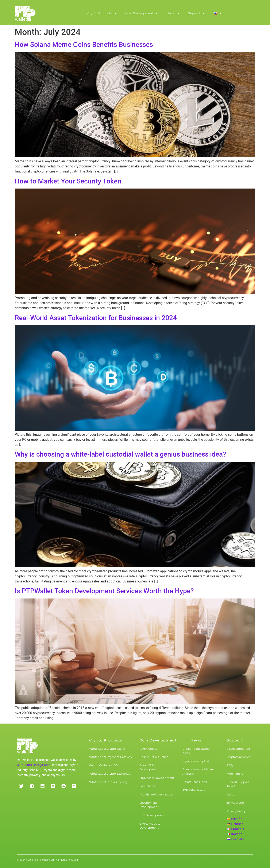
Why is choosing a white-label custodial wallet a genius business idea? (120, 454)
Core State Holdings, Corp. (34, 765)
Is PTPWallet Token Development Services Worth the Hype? (104, 591)
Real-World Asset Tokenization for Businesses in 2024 (96, 318)
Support (197, 13)
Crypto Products (102, 13)
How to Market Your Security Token (68, 181)
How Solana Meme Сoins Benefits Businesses (84, 44)
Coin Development (142, 13)
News (173, 13)
